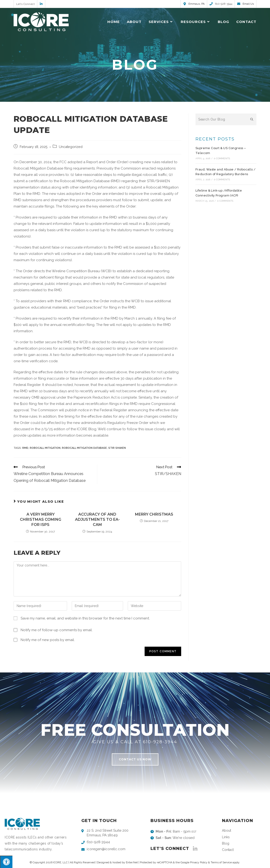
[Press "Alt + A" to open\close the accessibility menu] (6, 862)
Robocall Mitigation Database (84, 448)
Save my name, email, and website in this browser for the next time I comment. (85, 618)
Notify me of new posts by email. (48, 640)
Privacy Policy (199, 862)
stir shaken (117, 448)
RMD (25, 448)
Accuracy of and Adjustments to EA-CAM (97, 520)
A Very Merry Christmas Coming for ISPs (41, 520)
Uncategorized (71, 147)
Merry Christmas (154, 514)
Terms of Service (221, 862)
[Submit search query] (252, 119)
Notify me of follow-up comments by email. (57, 630)
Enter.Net (132, 862)
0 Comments (222, 158)
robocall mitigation (45, 448)
